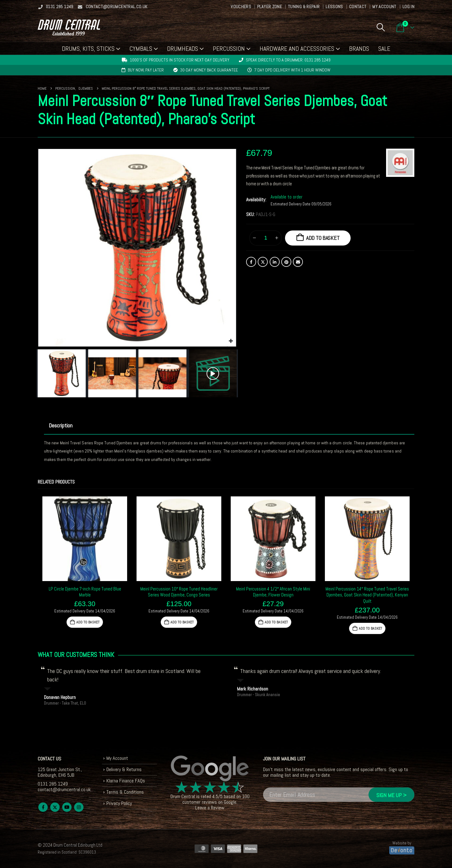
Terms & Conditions (125, 792)
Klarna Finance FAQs (126, 781)
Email (298, 262)
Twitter (263, 262)
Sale (384, 49)
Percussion (229, 49)
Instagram (79, 807)
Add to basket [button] (88, 622)
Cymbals (141, 49)
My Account (384, 7)
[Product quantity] (266, 238)
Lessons (334, 7)
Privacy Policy (119, 803)
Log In (408, 7)
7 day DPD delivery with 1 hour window (292, 70)
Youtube (67, 807)
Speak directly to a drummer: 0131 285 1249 (288, 60)
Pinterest (286, 262)
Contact (358, 7)
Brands (359, 49)
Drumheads (183, 49)
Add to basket (323, 238)
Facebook (251, 262)
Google (230, 802)
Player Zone (269, 7)
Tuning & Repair (304, 7)
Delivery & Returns (124, 769)
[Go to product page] (85, 539)
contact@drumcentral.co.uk (113, 7)
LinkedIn (275, 262)
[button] (381, 27)
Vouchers (241, 7)
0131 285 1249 (56, 7)
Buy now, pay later (146, 70)
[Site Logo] (69, 27)
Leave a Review (210, 808)
